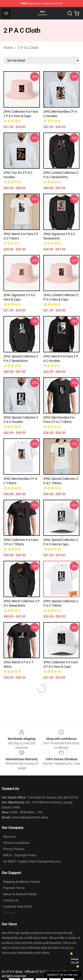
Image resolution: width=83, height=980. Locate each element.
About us (9, 837)
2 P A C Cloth (28, 48)
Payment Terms (14, 888)
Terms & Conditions (16, 843)
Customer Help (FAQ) (18, 907)
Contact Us (11, 900)
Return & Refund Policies (20, 894)
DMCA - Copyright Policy (20, 855)
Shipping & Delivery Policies (22, 882)
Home (8, 48)
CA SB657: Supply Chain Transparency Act (32, 861)
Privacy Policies (14, 849)
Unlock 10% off (75, 961)
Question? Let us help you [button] (62, 975)
